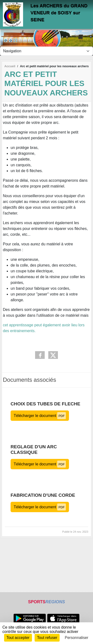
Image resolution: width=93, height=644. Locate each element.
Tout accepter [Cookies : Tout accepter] (18, 638)
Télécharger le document (40, 416)
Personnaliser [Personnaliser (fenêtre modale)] (77, 638)
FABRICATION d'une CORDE (43, 495)
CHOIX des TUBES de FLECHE (45, 404)
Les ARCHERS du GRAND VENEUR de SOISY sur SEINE (59, 13)
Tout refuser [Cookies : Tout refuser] (47, 638)
